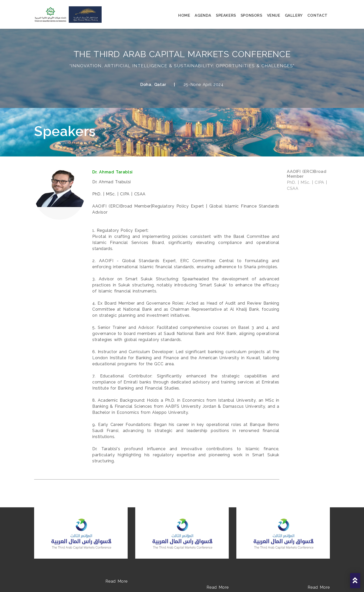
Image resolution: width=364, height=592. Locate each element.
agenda (203, 15)
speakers (226, 15)
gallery (294, 15)
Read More (117, 581)
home (184, 15)
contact (317, 15)
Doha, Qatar (153, 85)
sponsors (252, 15)
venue (274, 15)
